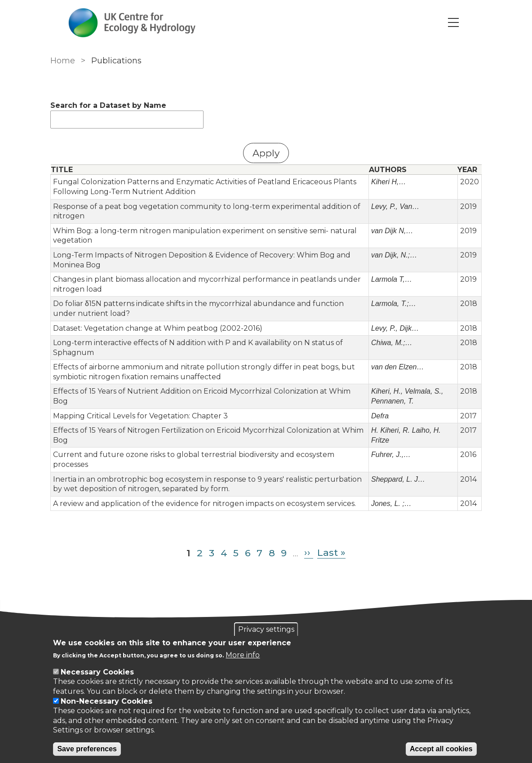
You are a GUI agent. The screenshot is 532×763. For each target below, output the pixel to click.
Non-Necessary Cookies (106, 701)
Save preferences (87, 749)
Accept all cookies (441, 749)
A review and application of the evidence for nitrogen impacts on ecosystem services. (204, 503)
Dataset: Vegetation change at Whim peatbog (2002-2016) (158, 328)
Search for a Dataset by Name (108, 105)
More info (243, 655)
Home (63, 61)
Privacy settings (266, 629)
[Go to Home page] (132, 23)
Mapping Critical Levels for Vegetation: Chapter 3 (140, 416)
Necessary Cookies (97, 672)
